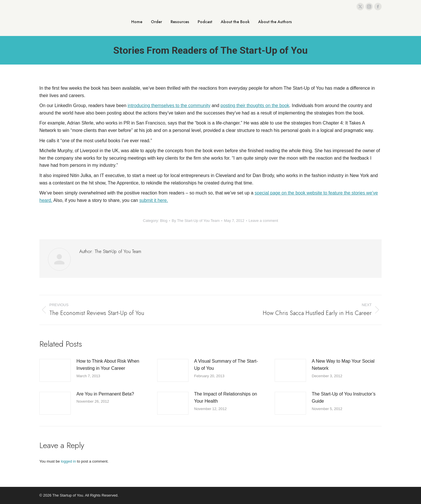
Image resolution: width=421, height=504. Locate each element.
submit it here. (153, 200)
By (196, 221)
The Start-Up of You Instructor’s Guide (344, 398)
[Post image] (55, 370)
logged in (68, 461)
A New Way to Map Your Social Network (343, 365)
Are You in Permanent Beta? (105, 394)
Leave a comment (263, 221)
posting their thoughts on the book (255, 106)
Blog (164, 221)
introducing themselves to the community (169, 106)
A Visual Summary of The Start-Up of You (226, 365)
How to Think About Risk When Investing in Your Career (108, 365)
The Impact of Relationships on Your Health (226, 398)
